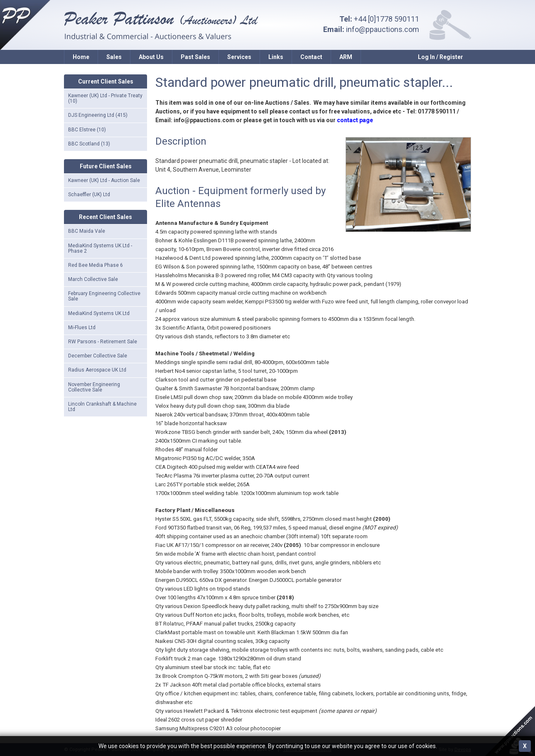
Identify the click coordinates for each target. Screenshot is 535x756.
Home (81, 57)
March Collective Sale (93, 279)
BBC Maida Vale (87, 231)
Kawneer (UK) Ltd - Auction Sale (104, 180)
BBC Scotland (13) (89, 144)
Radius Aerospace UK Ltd (97, 370)
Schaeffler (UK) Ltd (89, 195)
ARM (346, 57)
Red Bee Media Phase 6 (96, 265)
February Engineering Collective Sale (104, 296)
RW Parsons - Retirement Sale (103, 342)
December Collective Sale (98, 356)
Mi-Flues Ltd (82, 328)
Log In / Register (441, 57)
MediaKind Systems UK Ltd (99, 313)
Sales (114, 57)
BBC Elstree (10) (87, 130)
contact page (355, 120)
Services (239, 57)
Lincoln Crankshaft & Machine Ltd (102, 407)
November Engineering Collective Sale (94, 387)
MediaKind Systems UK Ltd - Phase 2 (100, 248)
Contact (311, 57)
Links (276, 57)
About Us (151, 57)
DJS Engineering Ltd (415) (98, 115)
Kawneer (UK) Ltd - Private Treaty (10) (105, 98)
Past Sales (195, 57)
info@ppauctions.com (383, 29)
